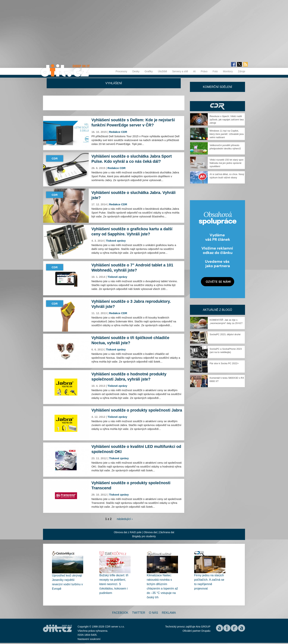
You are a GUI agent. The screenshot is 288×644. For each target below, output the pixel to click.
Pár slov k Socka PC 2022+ (224, 363)
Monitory (228, 71)
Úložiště (163, 71)
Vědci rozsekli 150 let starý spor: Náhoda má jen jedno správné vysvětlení (227, 163)
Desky (136, 71)
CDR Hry (217, 106)
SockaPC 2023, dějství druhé (225, 334)
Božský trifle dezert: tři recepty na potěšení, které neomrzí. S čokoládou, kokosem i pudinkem (114, 584)
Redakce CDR (118, 132)
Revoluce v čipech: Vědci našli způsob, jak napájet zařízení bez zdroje (227, 120)
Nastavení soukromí (89, 639)
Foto (215, 71)
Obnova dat (150, 532)
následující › (125, 519)
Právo (204, 71)
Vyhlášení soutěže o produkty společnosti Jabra (137, 410)
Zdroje (242, 71)
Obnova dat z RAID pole (128, 532)
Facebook (120, 613)
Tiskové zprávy (116, 241)
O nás (154, 613)
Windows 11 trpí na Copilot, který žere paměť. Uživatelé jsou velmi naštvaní (227, 134)
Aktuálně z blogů (217, 310)
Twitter (139, 613)
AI (194, 71)
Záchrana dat (167, 532)
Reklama (169, 613)
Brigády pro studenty (144, 536)
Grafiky (149, 71)
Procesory (121, 71)
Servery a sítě (180, 71)
